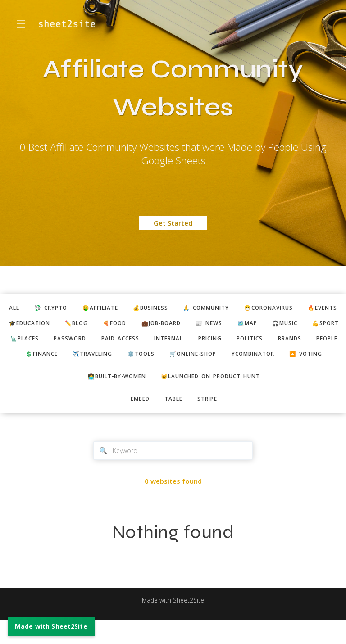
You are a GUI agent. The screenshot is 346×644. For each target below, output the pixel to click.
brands (99, 358)
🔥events (31, 325)
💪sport (73, 341)
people (139, 358)
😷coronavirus (301, 308)
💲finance (185, 358)
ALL (24, 308)
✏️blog (137, 325)
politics (55, 358)
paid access (222, 341)
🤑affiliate (117, 308)
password (168, 341)
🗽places (119, 341)
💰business (172, 308)
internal (275, 341)
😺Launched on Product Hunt (215, 398)
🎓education (86, 325)
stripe (211, 421)
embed (137, 421)
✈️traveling (241, 358)
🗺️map (322, 325)
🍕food (178, 325)
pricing (320, 341)
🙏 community (233, 308)
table (174, 421)
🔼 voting (240, 374)
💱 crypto (64, 308)
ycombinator (182, 374)
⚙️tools (293, 358)
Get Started (173, 223)
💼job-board (229, 325)
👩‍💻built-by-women (112, 398)
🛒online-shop (116, 374)
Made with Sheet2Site (173, 624)
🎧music (29, 341)
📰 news (281, 325)
